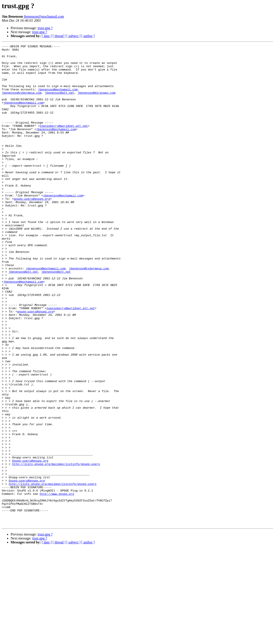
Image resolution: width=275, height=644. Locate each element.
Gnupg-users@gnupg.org (30, 544)
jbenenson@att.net (59, 103)
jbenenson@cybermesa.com (22, 103)
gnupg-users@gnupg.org (32, 230)
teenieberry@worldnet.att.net (64, 142)
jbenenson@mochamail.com (44, 16)
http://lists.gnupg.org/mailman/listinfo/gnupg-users (56, 548)
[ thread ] (59, 36)
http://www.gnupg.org (57, 584)
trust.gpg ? (45, 28)
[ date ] (47, 36)
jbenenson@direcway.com (96, 103)
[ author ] (88, 36)
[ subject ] (73, 36)
